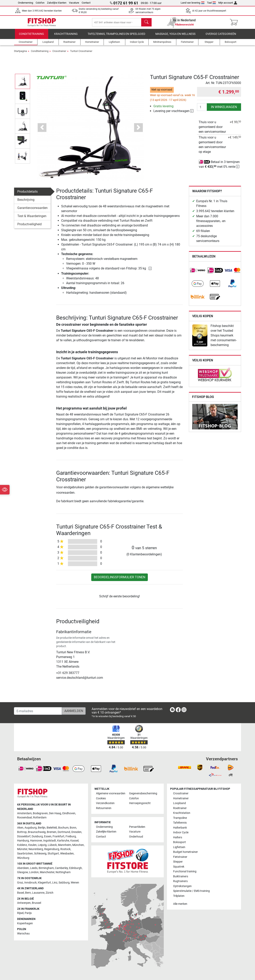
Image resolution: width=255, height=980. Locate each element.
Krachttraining (66, 37)
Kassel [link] (74, 841)
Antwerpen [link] (24, 903)
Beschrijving (26, 202)
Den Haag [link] (55, 813)
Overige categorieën (221, 37)
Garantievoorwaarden (32, 211)
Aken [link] (20, 828)
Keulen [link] (32, 845)
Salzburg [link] (64, 883)
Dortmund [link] (64, 832)
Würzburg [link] (23, 858)
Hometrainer (181, 798)
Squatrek (179, 867)
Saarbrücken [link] (25, 854)
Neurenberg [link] (36, 849)
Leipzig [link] (42, 845)
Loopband (179, 803)
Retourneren (104, 808)
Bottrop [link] (22, 832)
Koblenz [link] (22, 845)
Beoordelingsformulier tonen (120, 580)
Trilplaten (179, 896)
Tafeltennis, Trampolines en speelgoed (116, 37)
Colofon (40, 3)
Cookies (101, 798)
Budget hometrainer (185, 852)
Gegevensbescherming (143, 794)
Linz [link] (55, 883)
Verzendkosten (105, 803)
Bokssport (179, 842)
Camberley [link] (61, 868)
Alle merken (180, 904)
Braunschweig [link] (37, 832)
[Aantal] (202, 110)
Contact (86, 3)
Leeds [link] (34, 868)
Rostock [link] (65, 849)
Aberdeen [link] (23, 868)
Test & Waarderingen (32, 219)
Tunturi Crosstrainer (81, 54)
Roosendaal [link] (25, 818)
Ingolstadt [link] (50, 841)
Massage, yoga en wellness (175, 37)
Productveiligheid (29, 227)
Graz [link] (20, 883)
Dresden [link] (76, 832)
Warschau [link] (23, 934)
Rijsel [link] (20, 913)
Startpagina (20, 54)
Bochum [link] (63, 828)
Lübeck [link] (52, 845)
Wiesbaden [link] (67, 854)
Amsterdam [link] (24, 813)
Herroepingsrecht (140, 803)
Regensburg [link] (52, 849)
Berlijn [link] (42, 828)
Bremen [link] (52, 832)
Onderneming (25, 3)
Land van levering (193, 3)
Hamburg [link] (23, 841)
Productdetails (27, 194)
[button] (42, 130)
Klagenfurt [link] (44, 883)
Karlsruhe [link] (63, 841)
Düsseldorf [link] (24, 836)
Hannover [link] (36, 841)
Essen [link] (48, 836)
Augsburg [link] (31, 828)
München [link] (78, 845)
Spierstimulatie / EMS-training (191, 891)
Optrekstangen (182, 886)
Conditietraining (31, 37)
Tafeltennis (180, 823)
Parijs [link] (28, 913)
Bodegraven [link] (40, 813)
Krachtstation (182, 813)
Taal (211, 3)
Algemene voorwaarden (111, 794)
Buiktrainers (181, 876)
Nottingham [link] (63, 872)
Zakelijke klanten (57, 3)
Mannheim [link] (65, 845)
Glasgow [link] (23, 872)
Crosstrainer (59, 54)
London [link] (34, 872)
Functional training (185, 871)
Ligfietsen (179, 847)
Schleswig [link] (40, 854)
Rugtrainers (180, 881)
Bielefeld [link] (52, 828)
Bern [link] (28, 893)
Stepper (178, 862)
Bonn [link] (73, 828)
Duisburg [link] (37, 836)
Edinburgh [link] (76, 868)
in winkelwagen (224, 110)
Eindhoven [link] (69, 813)
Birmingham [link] (46, 868)
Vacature (74, 3)
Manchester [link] (47, 872)
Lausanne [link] (38, 893)
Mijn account (228, 3)
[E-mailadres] (38, 711)
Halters (178, 837)
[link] (198, 273)
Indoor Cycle (181, 833)
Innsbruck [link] (30, 883)
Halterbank (180, 828)
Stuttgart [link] (53, 854)
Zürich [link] (50, 893)
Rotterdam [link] (40, 818)
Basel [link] (21, 893)
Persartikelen (137, 827)
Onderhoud (136, 837)
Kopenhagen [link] (25, 923)
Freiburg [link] (71, 836)
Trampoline (180, 818)
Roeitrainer (180, 808)
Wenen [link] (75, 883)
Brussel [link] (36, 903)
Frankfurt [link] (58, 836)
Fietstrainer (180, 857)
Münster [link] (22, 849)
